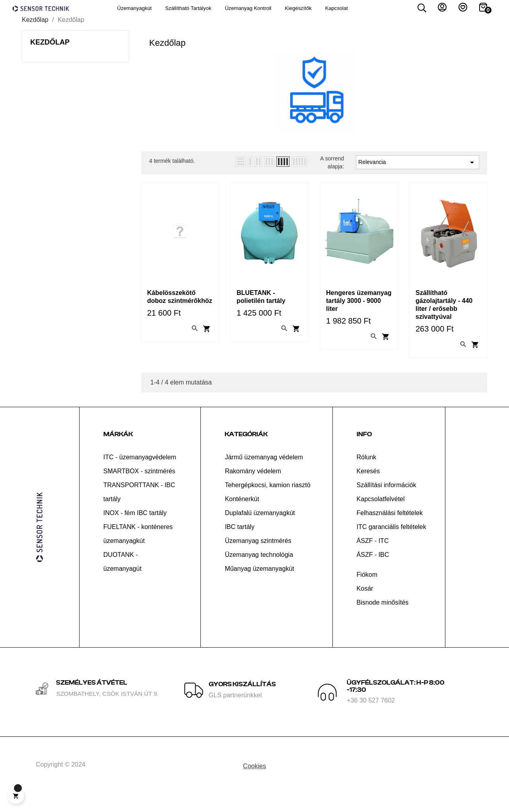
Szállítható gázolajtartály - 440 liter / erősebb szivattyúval (444, 315)
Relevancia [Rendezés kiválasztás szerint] (418, 173)
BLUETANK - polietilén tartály (261, 307)
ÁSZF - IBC (373, 568)
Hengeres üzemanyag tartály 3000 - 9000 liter (359, 311)
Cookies (254, 779)
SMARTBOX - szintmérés (139, 484)
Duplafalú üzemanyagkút (260, 526)
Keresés (368, 484)
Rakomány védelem (253, 484)
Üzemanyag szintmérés (258, 554)
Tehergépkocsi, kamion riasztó (267, 498)
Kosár (365, 602)
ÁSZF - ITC (373, 554)
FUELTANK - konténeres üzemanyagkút (138, 547)
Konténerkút (242, 512)
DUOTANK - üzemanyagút (122, 575)
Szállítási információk (387, 498)
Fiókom (367, 588)
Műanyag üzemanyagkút (259, 582)
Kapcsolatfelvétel (381, 512)
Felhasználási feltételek (390, 526)
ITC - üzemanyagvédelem (140, 470)
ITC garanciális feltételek (391, 540)
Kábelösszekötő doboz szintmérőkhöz (180, 307)
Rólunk (367, 470)
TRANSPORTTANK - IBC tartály (139, 505)
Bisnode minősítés (383, 616)
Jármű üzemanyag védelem (264, 470)
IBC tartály (240, 540)
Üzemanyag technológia (259, 568)
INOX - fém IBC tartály (135, 526)
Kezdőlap (50, 53)
